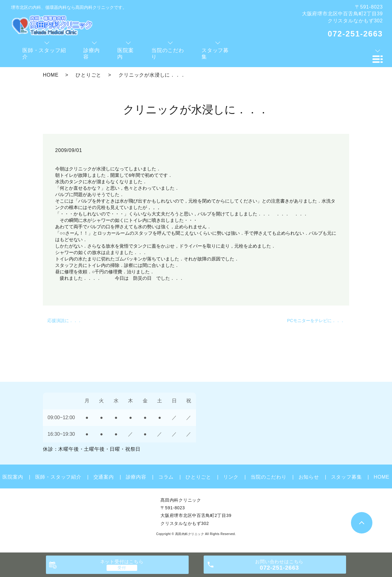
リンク (231, 477)
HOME (51, 75)
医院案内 (13, 477)
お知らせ (309, 477)
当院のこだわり (269, 477)
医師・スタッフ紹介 (58, 477)
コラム (166, 477)
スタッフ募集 (347, 477)
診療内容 (136, 477)
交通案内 (104, 477)
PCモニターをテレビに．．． (316, 321)
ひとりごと (89, 75)
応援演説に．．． (65, 321)
